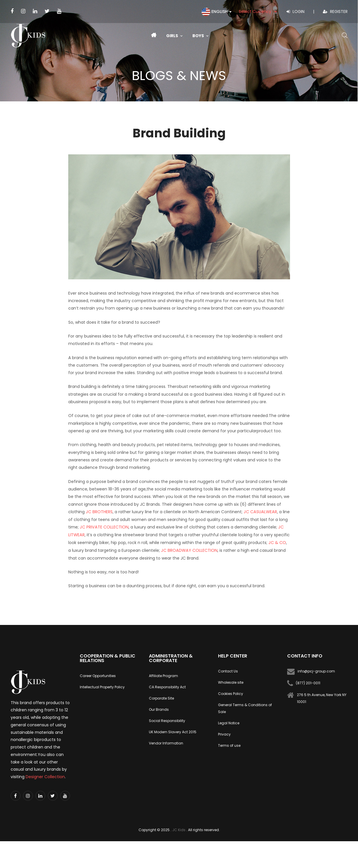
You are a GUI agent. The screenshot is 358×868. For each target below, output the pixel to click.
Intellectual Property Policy (102, 686)
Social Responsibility (167, 720)
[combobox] (215, 12)
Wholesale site (231, 682)
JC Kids (179, 829)
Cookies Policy (231, 693)
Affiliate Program (163, 675)
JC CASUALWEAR (259, 512)
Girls (174, 36)
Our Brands (159, 709)
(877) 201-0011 (308, 682)
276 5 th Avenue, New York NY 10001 (322, 697)
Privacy (224, 733)
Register (335, 12)
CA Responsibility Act (167, 686)
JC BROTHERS (99, 512)
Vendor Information (166, 742)
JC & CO (277, 542)
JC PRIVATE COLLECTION (104, 527)
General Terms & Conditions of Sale (245, 707)
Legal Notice (229, 722)
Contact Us (228, 670)
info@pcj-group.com (316, 670)
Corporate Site (161, 697)
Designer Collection (45, 776)
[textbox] (215, 15)
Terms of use (229, 745)
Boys (200, 36)
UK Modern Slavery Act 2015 (173, 731)
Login (296, 12)
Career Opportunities (98, 675)
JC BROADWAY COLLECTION (188, 549)
